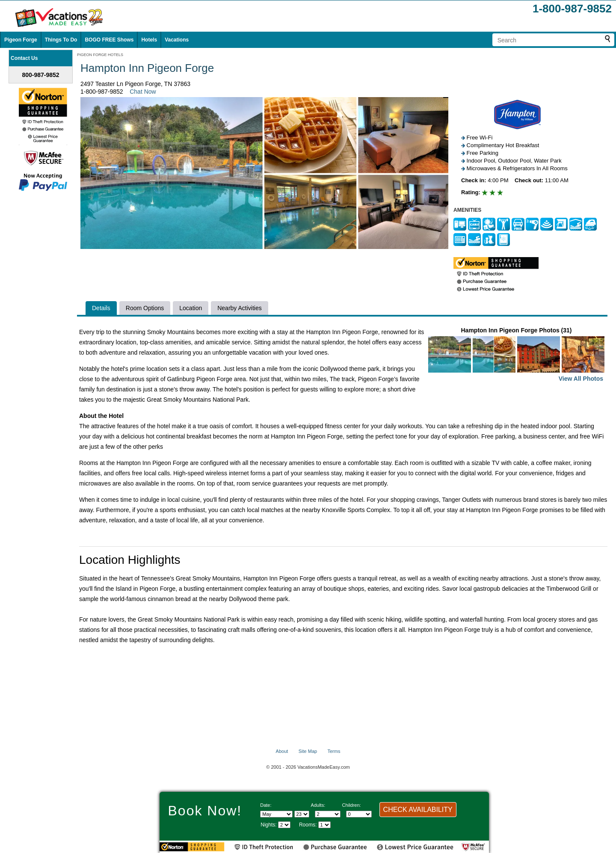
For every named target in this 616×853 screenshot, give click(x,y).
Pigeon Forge (21, 40)
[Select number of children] (359, 814)
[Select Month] (276, 814)
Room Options (145, 308)
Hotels (149, 40)
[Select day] (302, 814)
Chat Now (143, 92)
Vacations (177, 40)
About (282, 751)
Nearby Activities (239, 308)
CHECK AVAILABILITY (418, 810)
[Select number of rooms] (324, 825)
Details (101, 308)
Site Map (308, 751)
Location (191, 308)
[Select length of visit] (284, 825)
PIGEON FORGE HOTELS (100, 55)
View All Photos (581, 379)
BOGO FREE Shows (109, 40)
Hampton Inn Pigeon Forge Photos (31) (516, 355)
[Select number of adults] (328, 814)
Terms (334, 751)
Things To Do (61, 40)
